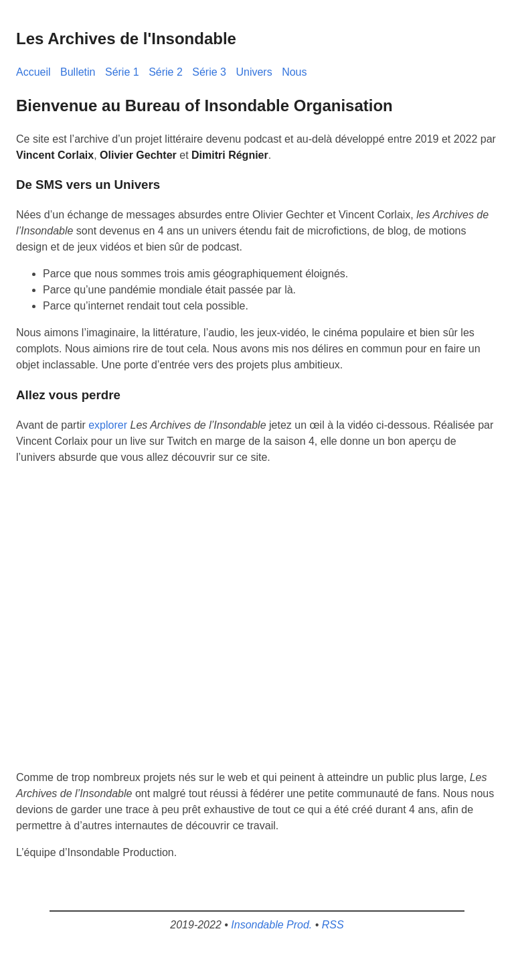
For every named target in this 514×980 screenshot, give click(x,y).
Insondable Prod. (271, 925)
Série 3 (209, 72)
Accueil (33, 72)
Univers (254, 72)
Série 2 (166, 72)
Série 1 (122, 72)
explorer (108, 425)
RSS (333, 925)
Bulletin (78, 72)
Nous (294, 72)
